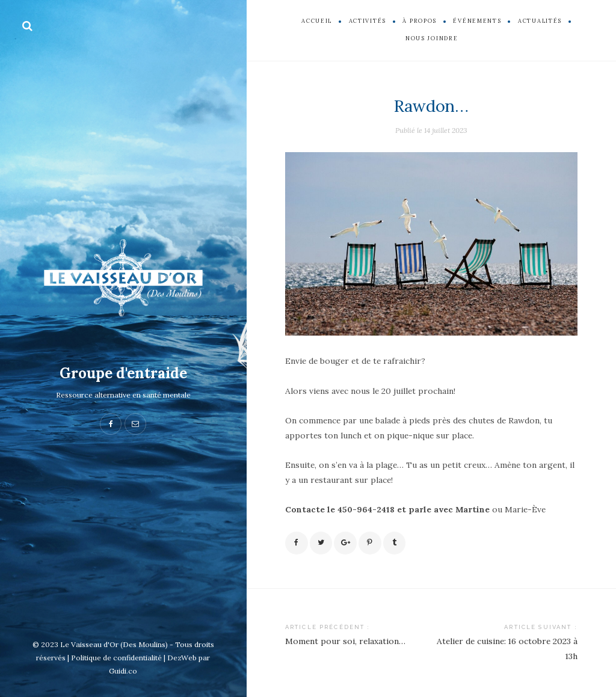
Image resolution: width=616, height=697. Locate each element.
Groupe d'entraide (123, 373)
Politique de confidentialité (116, 658)
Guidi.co (123, 671)
